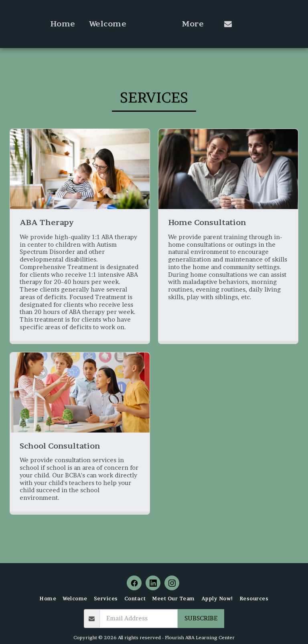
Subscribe (201, 618)
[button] (260, 24)
